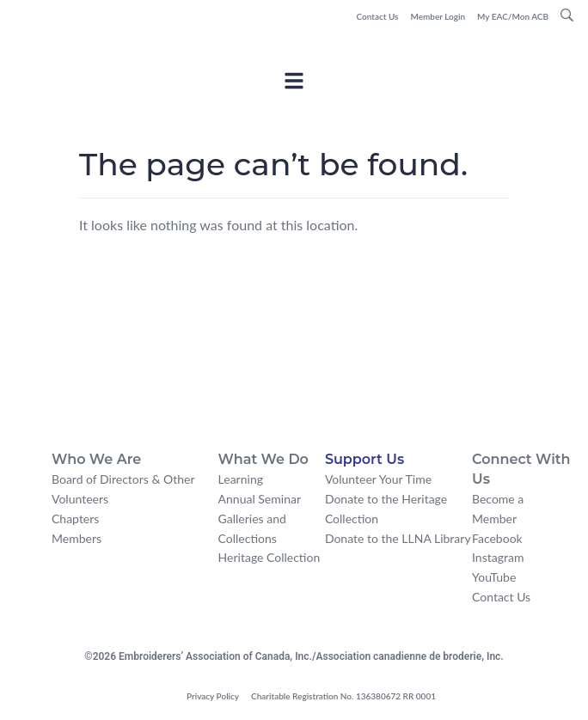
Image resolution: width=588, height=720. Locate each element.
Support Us (364, 459)
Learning (241, 479)
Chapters (75, 519)
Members (77, 538)
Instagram (498, 557)
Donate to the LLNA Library (398, 538)
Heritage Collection (269, 557)
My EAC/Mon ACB (513, 16)
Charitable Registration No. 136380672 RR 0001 (343, 696)
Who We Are (96, 459)
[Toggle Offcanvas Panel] (294, 83)
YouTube (494, 577)
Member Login (438, 16)
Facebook (497, 538)
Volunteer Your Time (378, 479)
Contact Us (377, 16)
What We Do (263, 459)
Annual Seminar (260, 499)
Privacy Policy (213, 696)
